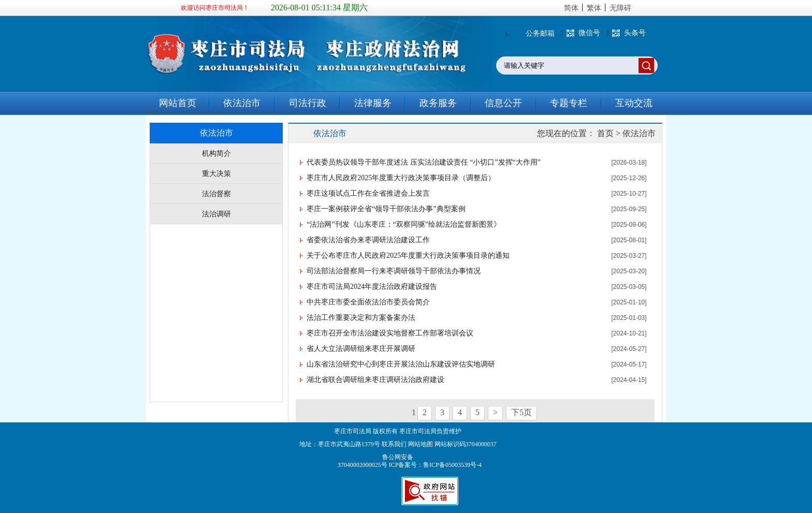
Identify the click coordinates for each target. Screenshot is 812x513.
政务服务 (438, 103)
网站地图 (421, 444)
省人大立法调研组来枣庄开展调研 (361, 349)
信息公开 (503, 103)
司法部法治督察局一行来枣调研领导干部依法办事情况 (394, 271)
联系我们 (394, 444)
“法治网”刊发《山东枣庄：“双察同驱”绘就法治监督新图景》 (404, 224)
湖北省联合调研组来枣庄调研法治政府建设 (375, 380)
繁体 (594, 8)
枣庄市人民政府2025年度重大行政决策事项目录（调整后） (401, 178)
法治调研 (216, 214)
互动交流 (634, 103)
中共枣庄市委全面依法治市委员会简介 (368, 302)
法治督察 (216, 194)
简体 (571, 8)
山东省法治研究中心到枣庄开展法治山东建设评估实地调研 (401, 364)
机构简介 (216, 153)
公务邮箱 (540, 33)
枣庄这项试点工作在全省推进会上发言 (368, 193)
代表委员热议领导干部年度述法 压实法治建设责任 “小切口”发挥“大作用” (424, 162)
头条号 (635, 33)
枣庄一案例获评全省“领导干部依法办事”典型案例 (386, 209)
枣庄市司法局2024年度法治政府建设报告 (372, 287)
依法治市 (242, 103)
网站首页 (178, 103)
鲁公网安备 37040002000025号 (363, 461)
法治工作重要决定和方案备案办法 (361, 318)
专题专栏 (569, 103)
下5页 (521, 412)
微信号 (589, 33)
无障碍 (620, 8)
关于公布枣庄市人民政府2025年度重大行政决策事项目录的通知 (408, 255)
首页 (605, 133)
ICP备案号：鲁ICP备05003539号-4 (435, 465)
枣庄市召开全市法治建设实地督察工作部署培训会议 (390, 333)
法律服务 (373, 103)
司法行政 (308, 103)
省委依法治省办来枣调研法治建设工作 (368, 240)
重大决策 (216, 174)
